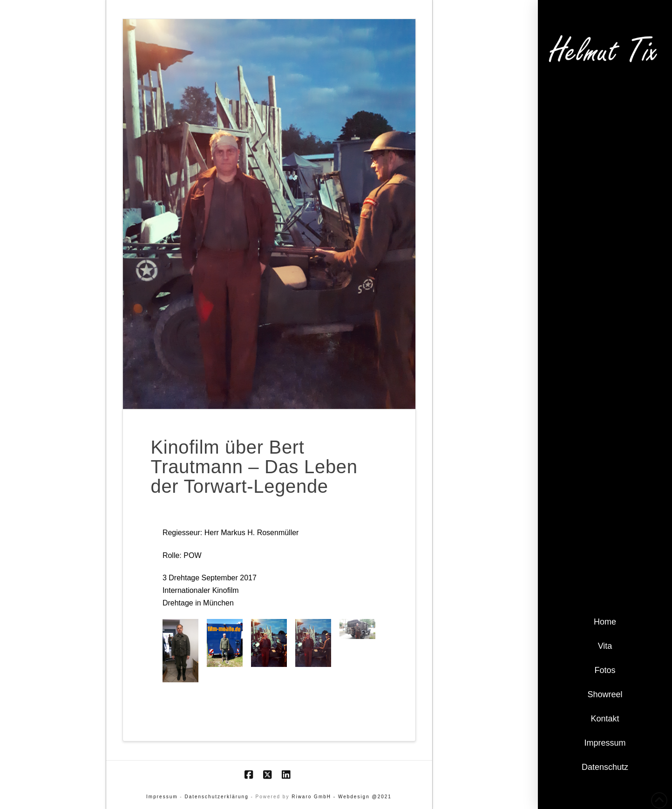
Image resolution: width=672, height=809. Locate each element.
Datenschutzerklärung (216, 797)
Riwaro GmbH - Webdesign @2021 (342, 797)
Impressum (162, 797)
